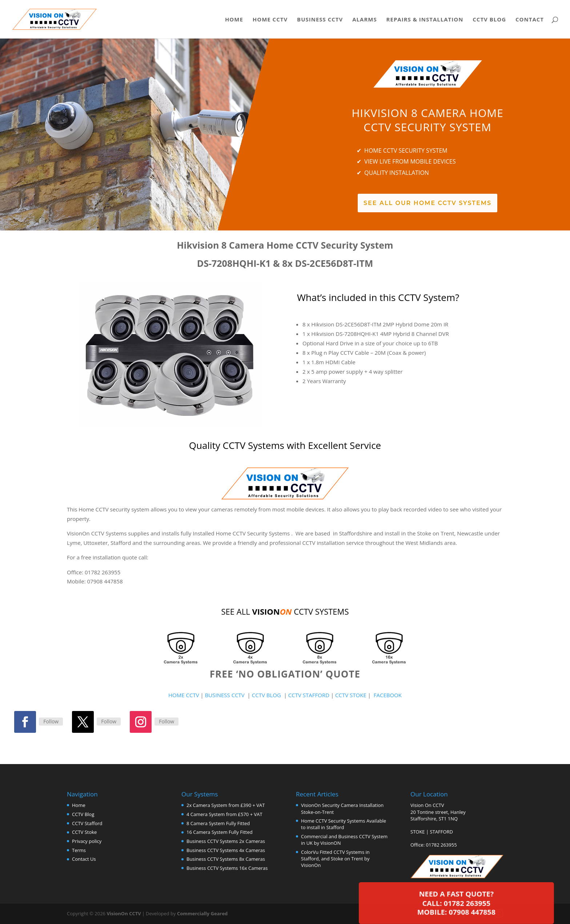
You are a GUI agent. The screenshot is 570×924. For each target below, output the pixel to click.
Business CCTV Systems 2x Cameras (226, 841)
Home (234, 20)
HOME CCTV (184, 695)
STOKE (418, 832)
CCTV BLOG (268, 695)
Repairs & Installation (425, 20)
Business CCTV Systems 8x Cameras (226, 859)
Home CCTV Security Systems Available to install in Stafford (344, 824)
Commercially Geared (202, 913)
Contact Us (84, 859)
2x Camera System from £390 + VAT (226, 805)
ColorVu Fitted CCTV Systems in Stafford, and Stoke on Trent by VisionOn (335, 859)
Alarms (364, 20)
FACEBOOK (388, 695)
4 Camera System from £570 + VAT (224, 814)
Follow (51, 721)
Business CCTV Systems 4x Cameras (226, 850)
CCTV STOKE (352, 695)
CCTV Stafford (87, 823)
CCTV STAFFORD (309, 695)
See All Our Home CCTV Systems (427, 203)
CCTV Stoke (84, 832)
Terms (79, 850)
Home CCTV (270, 20)
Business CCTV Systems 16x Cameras (227, 868)
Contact (530, 20)
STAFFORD (442, 832)
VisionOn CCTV (124, 913)
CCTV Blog (489, 20)
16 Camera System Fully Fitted (220, 832)
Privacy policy (87, 841)
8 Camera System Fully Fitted (218, 823)
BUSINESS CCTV (225, 695)
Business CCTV (320, 20)
